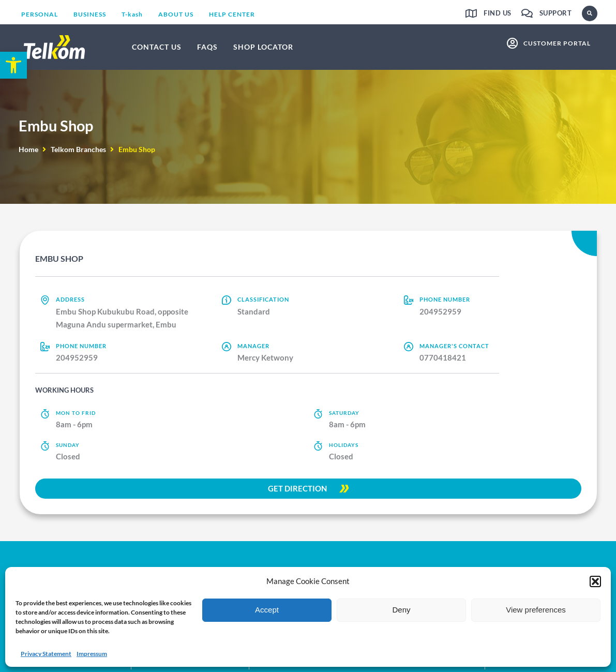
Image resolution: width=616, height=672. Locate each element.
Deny (401, 610)
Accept (267, 610)
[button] (595, 581)
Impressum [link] (92, 654)
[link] (13, 65)
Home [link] (28, 149)
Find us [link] (498, 13)
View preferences (536, 610)
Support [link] (556, 13)
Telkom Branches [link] (78, 149)
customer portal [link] (557, 43)
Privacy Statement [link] (46, 654)
